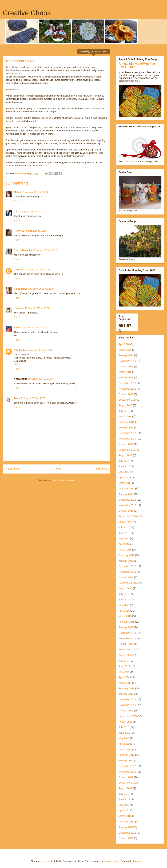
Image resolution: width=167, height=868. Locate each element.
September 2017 (128, 450)
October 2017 (126, 444)
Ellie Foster (20, 350)
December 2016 (127, 500)
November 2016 (127, 505)
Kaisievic (19, 308)
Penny (17, 231)
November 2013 (127, 705)
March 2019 (125, 372)
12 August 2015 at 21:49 (45, 250)
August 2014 (126, 655)
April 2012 (124, 810)
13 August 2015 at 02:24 (41, 289)
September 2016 (128, 516)
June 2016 (124, 533)
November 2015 (127, 572)
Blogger (137, 861)
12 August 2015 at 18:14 (34, 231)
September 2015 (128, 583)
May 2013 (124, 738)
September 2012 (128, 783)
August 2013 (126, 722)
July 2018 (124, 411)
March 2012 (125, 816)
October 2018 (126, 394)
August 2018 (126, 405)
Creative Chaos (27, 13)
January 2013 (126, 760)
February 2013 (127, 755)
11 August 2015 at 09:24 (36, 192)
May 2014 (124, 672)
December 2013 (127, 699)
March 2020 (125, 350)
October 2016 (126, 511)
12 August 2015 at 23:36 (37, 269)
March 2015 (125, 616)
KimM (17, 328)
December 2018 (127, 383)
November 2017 (127, 439)
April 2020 (124, 344)
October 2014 (126, 644)
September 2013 (128, 716)
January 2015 (126, 627)
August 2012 (126, 788)
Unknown (19, 269)
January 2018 (126, 427)
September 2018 (128, 400)
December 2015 (127, 566)
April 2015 (124, 611)
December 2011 (127, 833)
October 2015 (126, 577)
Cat (16, 211)
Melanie (18, 192)
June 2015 (124, 600)
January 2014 (126, 694)
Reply (17, 201)
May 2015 (124, 605)
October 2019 (126, 367)
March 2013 (125, 749)
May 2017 (124, 472)
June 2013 (124, 733)
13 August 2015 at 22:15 (33, 328)
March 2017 (125, 483)
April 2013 (124, 744)
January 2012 (126, 827)
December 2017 (127, 433)
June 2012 (124, 799)
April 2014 (124, 677)
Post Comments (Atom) (63, 480)
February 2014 (127, 688)
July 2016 (124, 527)
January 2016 (126, 561)
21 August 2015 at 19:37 (33, 398)
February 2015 (127, 622)
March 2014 (125, 683)
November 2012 (127, 772)
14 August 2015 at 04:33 (39, 350)
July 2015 (124, 594)
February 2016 (127, 555)
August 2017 (126, 455)
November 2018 (127, 389)
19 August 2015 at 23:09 (40, 379)
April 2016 (124, 544)
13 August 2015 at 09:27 (37, 308)
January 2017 (126, 494)
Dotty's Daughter (23, 250)
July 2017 (124, 461)
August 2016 (126, 522)
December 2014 (127, 633)
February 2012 (127, 822)
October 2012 (126, 777)
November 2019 (127, 361)
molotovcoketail (112, 861)
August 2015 (126, 588)
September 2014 (128, 649)
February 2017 (127, 489)
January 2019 (126, 378)
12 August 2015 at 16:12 (31, 211)
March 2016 (125, 550)
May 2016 (124, 538)
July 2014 (124, 661)
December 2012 (127, 766)
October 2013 (126, 711)
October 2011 (126, 838)
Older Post (101, 469)
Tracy (17, 398)
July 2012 (124, 794)
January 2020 (126, 355)
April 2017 (124, 478)
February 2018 (127, 422)
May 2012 (124, 805)
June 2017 (124, 466)
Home (57, 469)
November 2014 (127, 638)
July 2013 (124, 727)
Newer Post (13, 469)
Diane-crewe (21, 289)
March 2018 (125, 416)
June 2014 (124, 666)
